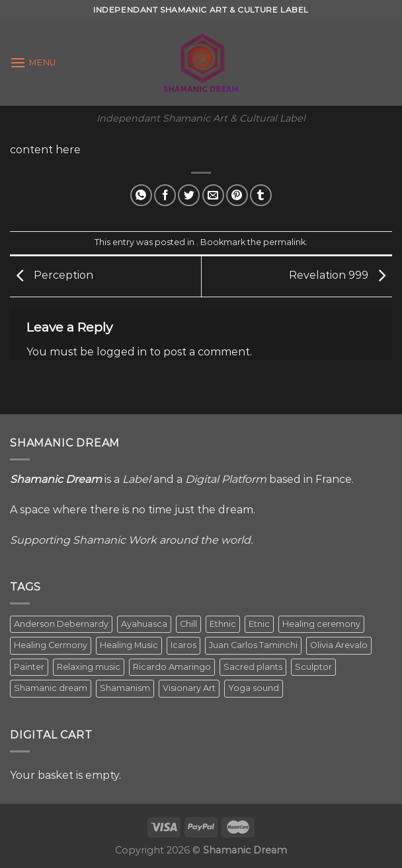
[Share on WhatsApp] (141, 195)
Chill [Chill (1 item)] (188, 624)
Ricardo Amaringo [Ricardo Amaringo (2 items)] (172, 667)
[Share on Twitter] (189, 195)
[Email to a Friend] (213, 195)
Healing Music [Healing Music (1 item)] (129, 645)
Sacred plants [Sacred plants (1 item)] (253, 667)
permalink (284, 242)
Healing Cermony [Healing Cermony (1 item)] (51, 645)
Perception (52, 276)
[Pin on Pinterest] (237, 195)
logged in (122, 352)
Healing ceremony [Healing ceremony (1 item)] (321, 624)
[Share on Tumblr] (261, 195)
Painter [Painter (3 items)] (29, 667)
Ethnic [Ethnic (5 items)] (223, 624)
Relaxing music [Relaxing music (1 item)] (89, 667)
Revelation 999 (341, 276)
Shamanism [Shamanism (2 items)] (125, 688)
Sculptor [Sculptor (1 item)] (313, 667)
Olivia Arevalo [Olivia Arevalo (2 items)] (339, 645)
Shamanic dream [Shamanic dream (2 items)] (51, 688)
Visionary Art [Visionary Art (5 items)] (189, 688)
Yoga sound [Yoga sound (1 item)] (254, 688)
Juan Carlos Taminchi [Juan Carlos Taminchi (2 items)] (253, 645)
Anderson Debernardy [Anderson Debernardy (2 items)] (61, 624)
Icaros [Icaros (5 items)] (183, 645)
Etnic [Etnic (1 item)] (259, 624)
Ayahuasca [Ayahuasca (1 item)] (144, 624)
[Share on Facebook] (165, 195)
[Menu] (33, 62)
